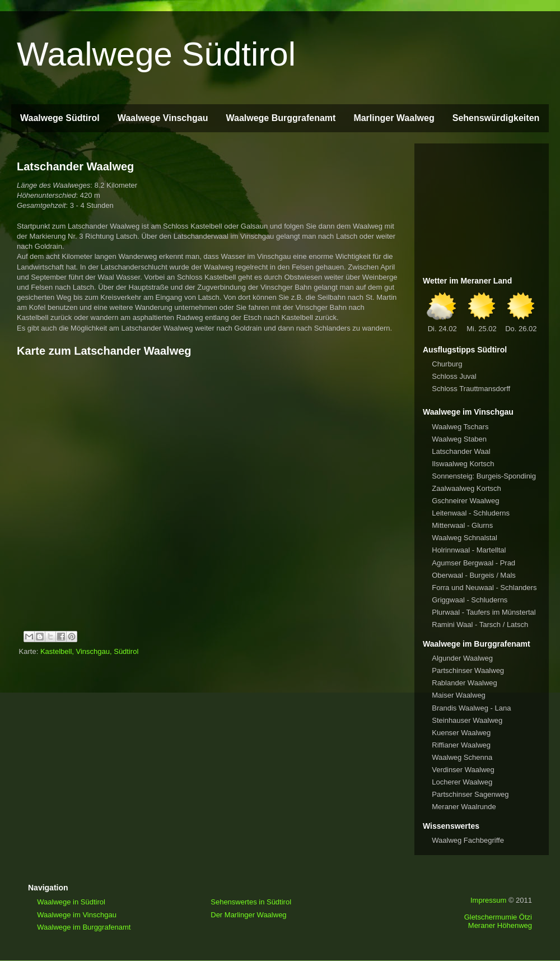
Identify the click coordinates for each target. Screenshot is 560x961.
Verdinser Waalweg (463, 770)
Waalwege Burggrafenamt (281, 118)
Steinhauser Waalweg (467, 720)
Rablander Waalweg (465, 683)
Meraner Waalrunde (464, 807)
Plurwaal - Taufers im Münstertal (484, 612)
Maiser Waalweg (459, 695)
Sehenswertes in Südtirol (251, 902)
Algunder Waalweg (462, 658)
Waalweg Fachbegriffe (468, 840)
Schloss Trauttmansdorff (471, 389)
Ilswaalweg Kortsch (463, 464)
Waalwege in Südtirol (71, 902)
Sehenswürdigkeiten (496, 118)
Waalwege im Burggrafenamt (84, 927)
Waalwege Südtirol (156, 54)
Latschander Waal (461, 451)
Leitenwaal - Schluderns (471, 513)
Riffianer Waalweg (461, 745)
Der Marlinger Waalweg (248, 915)
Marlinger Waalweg (394, 118)
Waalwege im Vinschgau (77, 915)
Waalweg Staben (459, 439)
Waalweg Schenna (462, 757)
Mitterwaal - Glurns (462, 525)
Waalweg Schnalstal (465, 538)
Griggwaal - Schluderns (470, 600)
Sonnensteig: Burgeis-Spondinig (484, 476)
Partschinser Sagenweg (470, 794)
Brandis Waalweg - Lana (471, 708)
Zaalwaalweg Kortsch (466, 488)
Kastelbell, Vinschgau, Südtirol (89, 651)
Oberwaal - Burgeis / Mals (474, 575)
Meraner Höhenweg (500, 925)
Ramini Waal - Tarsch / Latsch (480, 625)
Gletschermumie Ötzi (498, 917)
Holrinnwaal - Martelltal (469, 550)
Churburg (447, 364)
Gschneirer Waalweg (465, 501)
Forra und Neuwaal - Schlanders (484, 588)
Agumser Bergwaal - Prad (473, 563)
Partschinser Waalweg (468, 670)
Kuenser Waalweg (461, 733)
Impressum (488, 900)
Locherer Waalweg (462, 782)
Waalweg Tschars (460, 427)
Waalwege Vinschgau (163, 118)
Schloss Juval (454, 376)
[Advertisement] (482, 208)
